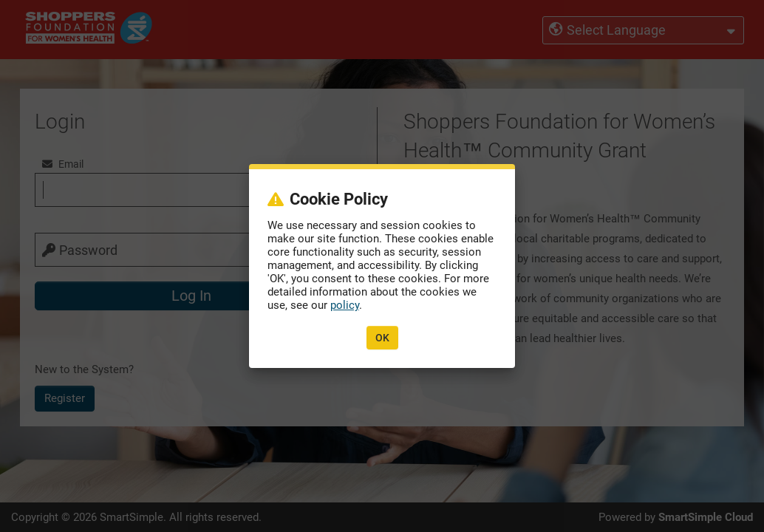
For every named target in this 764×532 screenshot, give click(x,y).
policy (345, 305)
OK (382, 338)
